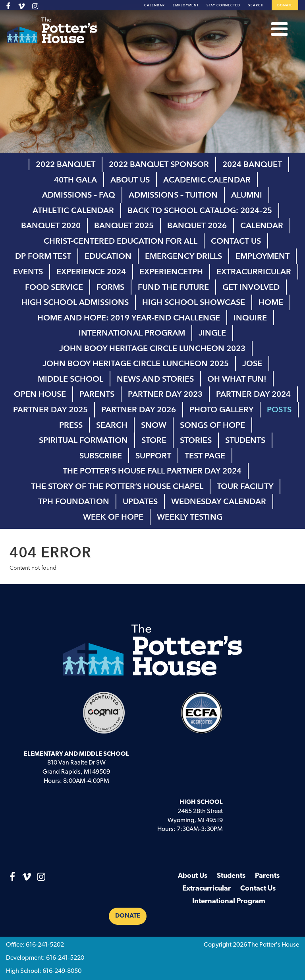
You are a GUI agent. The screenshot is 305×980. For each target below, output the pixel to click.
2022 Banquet (66, 164)
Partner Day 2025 (50, 409)
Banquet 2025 (124, 225)
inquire (250, 318)
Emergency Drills (183, 256)
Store (154, 440)
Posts (279, 409)
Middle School (70, 379)
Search (256, 6)
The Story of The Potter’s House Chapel (117, 486)
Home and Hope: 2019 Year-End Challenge (129, 318)
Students (245, 440)
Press (71, 425)
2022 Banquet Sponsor (159, 164)
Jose (252, 363)
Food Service (54, 287)
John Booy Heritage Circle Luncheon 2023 (152, 348)
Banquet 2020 (51, 225)
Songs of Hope (212, 425)
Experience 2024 (91, 272)
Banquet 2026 (197, 225)
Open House (40, 394)
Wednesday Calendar (219, 501)
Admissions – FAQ (79, 195)
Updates (140, 501)
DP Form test (43, 256)
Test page (205, 456)
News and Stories (155, 379)
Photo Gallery (221, 409)
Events (28, 272)
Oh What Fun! (237, 379)
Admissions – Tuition (173, 195)
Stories (196, 440)
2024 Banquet (252, 164)
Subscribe (101, 456)
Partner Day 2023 (165, 394)
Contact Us (236, 241)
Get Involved (251, 287)
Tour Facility (245, 486)
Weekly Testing (190, 517)
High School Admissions (75, 302)
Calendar (154, 6)
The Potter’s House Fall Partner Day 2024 (152, 471)
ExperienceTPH (171, 272)
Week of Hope (113, 517)
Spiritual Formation (83, 440)
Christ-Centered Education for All (121, 241)
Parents (97, 394)
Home (271, 302)
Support (153, 456)
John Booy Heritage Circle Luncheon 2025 (136, 363)
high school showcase (194, 302)
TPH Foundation (74, 501)
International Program (132, 333)
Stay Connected (223, 6)
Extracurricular (254, 272)
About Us (130, 180)
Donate (285, 6)
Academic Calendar (207, 180)
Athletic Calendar (73, 210)
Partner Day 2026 (139, 409)
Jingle (212, 333)
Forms (110, 287)
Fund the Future (173, 287)
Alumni (247, 195)
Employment (186, 6)
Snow (154, 425)
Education (108, 256)
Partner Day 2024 (253, 394)
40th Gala (75, 180)
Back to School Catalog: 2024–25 (200, 210)
